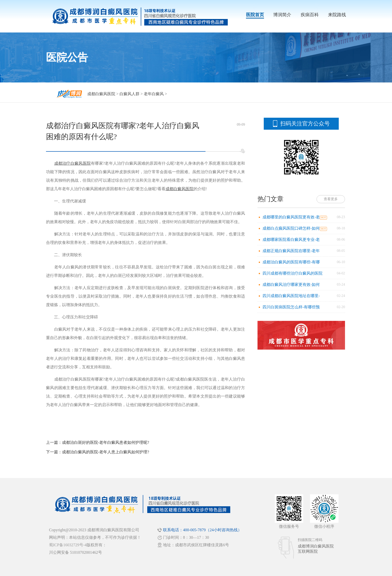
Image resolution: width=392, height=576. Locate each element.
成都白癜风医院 (101, 94)
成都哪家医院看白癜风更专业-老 (291, 240)
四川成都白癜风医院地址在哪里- (291, 296)
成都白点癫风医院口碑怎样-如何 (291, 228)
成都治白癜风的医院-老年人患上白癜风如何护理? (105, 452)
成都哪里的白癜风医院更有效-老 (291, 217)
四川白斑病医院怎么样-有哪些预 (291, 307)
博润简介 (282, 15)
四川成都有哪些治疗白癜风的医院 (292, 273)
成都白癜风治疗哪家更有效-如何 (291, 285)
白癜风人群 (129, 94)
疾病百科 (310, 15)
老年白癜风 (154, 94)
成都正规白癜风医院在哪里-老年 (291, 251)
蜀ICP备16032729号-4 (68, 545)
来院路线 (337, 15)
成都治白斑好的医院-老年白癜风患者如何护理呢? (105, 442)
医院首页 (255, 15)
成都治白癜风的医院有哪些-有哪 (291, 262)
